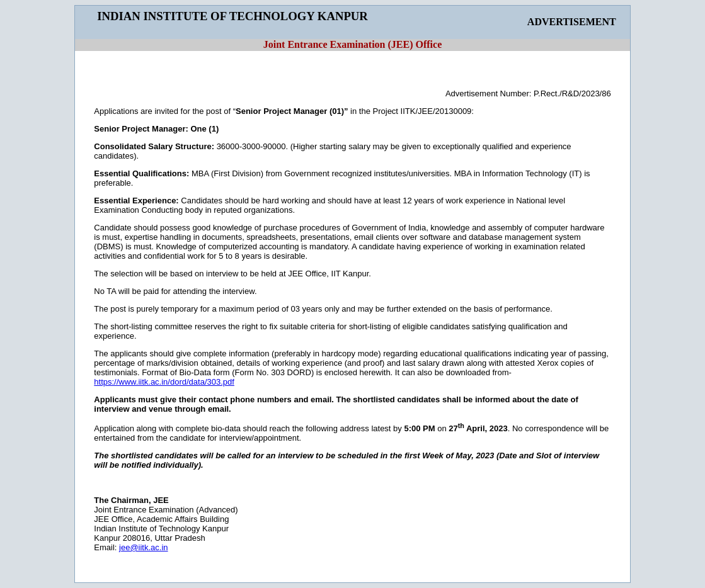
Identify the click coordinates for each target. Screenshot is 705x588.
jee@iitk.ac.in (144, 547)
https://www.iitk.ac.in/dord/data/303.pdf (164, 382)
